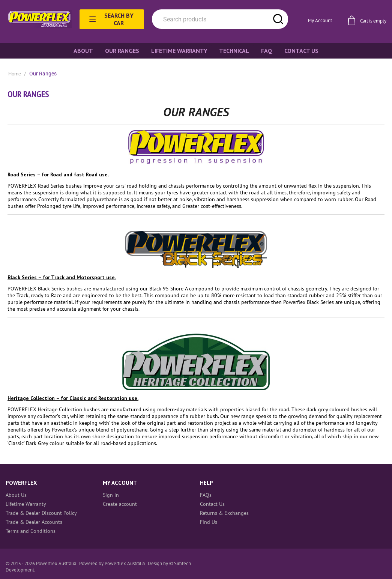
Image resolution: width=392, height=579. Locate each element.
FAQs (206, 495)
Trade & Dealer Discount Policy (41, 513)
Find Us (209, 522)
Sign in (111, 495)
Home (15, 74)
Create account (120, 504)
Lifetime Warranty (26, 504)
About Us (16, 495)
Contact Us (212, 504)
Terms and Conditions (31, 531)
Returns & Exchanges (224, 513)
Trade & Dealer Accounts (34, 522)
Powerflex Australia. (126, 563)
